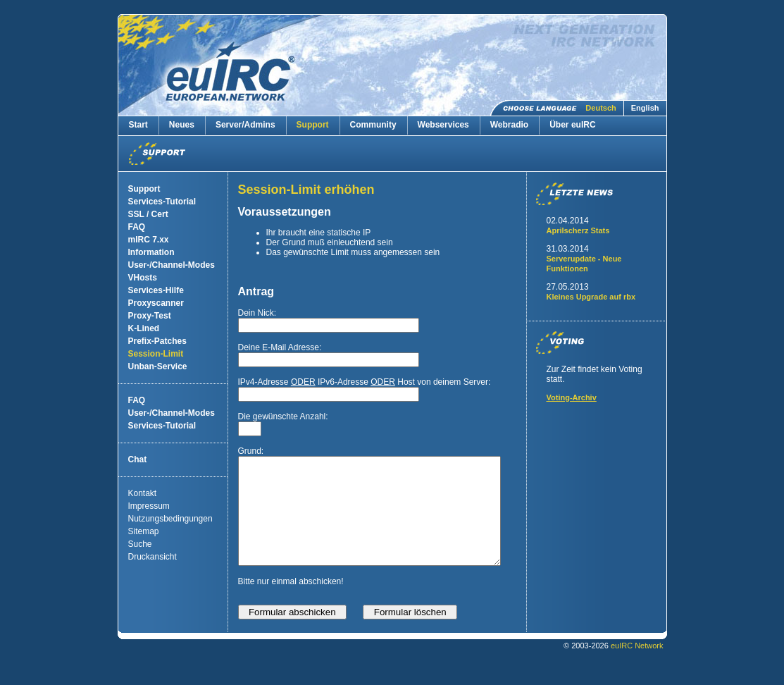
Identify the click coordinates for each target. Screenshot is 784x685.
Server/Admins (245, 125)
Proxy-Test (150, 316)
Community (373, 125)
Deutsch (601, 108)
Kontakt (143, 493)
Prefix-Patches (157, 341)
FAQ (137, 227)
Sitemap (144, 531)
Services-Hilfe (156, 290)
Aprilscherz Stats (578, 230)
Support (313, 125)
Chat (138, 459)
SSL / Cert (148, 214)
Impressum (149, 506)
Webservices (443, 125)
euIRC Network (637, 667)
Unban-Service (158, 366)
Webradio (509, 125)
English (645, 108)
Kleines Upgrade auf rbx (591, 297)
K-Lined (144, 328)
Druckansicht (153, 557)
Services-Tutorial (162, 202)
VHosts (143, 278)
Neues (182, 125)
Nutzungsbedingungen (170, 519)
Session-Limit (156, 354)
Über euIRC (572, 125)
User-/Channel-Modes (172, 265)
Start (138, 125)
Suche (140, 544)
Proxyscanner (156, 303)
